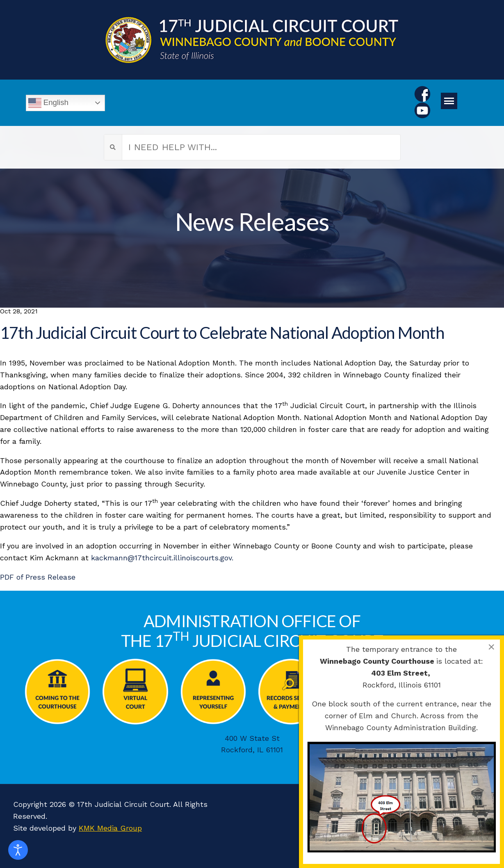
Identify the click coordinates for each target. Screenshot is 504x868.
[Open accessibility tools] (18, 850)
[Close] (491, 647)
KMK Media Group (110, 828)
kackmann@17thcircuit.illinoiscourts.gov (161, 558)
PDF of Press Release (38, 577)
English (48, 103)
